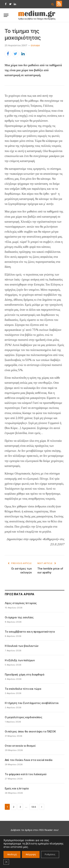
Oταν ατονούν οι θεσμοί (20, 746)
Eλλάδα (35, 45)
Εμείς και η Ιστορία (17, 788)
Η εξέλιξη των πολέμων (20, 660)
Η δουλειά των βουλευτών (22, 646)
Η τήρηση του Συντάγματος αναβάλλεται (32, 703)
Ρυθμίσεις (50, 854)
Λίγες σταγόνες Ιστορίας (21, 603)
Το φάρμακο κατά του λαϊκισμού (26, 774)
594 (34, 807)
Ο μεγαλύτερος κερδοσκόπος (23, 717)
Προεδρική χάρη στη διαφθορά (25, 674)
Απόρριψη (31, 854)
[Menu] (6, 15)
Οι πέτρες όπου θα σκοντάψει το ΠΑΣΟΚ (30, 731)
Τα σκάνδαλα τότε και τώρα (23, 689)
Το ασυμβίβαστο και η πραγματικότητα (30, 632)
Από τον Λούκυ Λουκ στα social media (29, 760)
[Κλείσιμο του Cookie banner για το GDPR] (6, 862)
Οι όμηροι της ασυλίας (19, 617)
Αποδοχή (12, 854)
